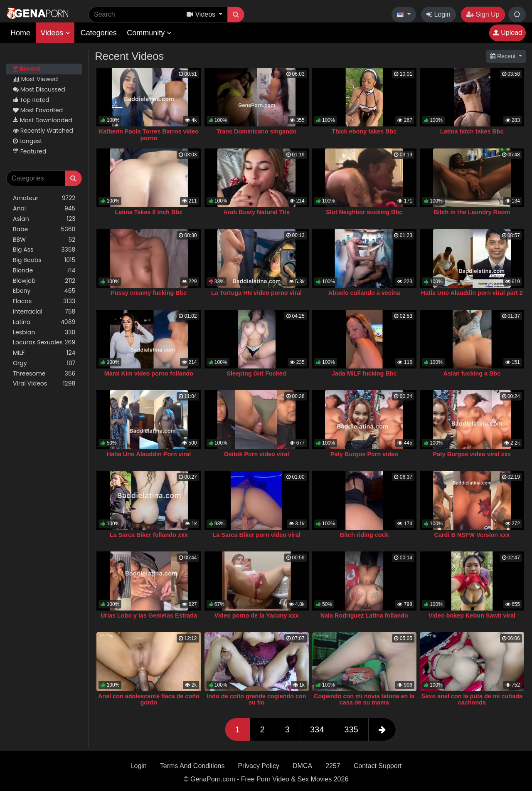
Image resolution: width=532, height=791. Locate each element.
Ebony (44, 291)
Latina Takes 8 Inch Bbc (149, 212)
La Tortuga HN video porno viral (256, 293)
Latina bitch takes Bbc (472, 131)
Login (438, 14)
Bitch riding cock (364, 535)
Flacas (44, 301)
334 (317, 729)
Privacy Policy (259, 766)
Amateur (44, 198)
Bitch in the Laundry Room (472, 212)
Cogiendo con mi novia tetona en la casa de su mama (364, 700)
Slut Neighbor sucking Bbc (364, 212)
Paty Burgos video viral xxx (472, 454)
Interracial (44, 312)
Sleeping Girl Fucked (257, 373)
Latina (44, 322)
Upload (507, 33)
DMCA (302, 766)
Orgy (44, 363)
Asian (44, 219)
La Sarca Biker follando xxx (149, 535)
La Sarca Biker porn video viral (257, 535)
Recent (27, 69)
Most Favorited (38, 110)
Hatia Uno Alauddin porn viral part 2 (472, 293)
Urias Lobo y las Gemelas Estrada (149, 615)
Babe (44, 229)
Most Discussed (39, 89)
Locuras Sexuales (44, 342)
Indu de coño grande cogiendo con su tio (257, 700)
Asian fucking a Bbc (472, 373)
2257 (333, 766)
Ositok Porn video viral (257, 454)
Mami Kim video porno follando (149, 373)
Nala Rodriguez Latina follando (364, 615)
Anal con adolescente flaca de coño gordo (149, 700)
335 (351, 729)
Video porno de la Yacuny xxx (257, 615)
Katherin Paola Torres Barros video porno (149, 135)
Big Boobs (44, 260)
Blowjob (44, 281)
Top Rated (31, 100)
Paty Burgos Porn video (364, 454)
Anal (44, 209)
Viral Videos (44, 384)
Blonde (44, 271)
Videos (55, 33)
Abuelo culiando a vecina (364, 293)
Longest (27, 141)
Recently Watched (43, 131)
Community (149, 33)
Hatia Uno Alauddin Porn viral (149, 454)
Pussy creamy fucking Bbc (149, 293)
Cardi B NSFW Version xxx (472, 535)
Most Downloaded (43, 120)
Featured (30, 151)
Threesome (44, 374)
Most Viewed (35, 79)
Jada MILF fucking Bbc (364, 373)
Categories (99, 33)
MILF (44, 353)
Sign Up (483, 14)
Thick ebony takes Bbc (364, 131)
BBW (44, 240)
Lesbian (44, 332)
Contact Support (378, 766)
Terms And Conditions (192, 766)
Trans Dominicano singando (257, 131)
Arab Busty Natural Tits (256, 212)
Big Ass (44, 250)
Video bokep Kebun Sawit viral (472, 615)
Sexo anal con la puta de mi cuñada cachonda (472, 700)
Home (20, 33)
